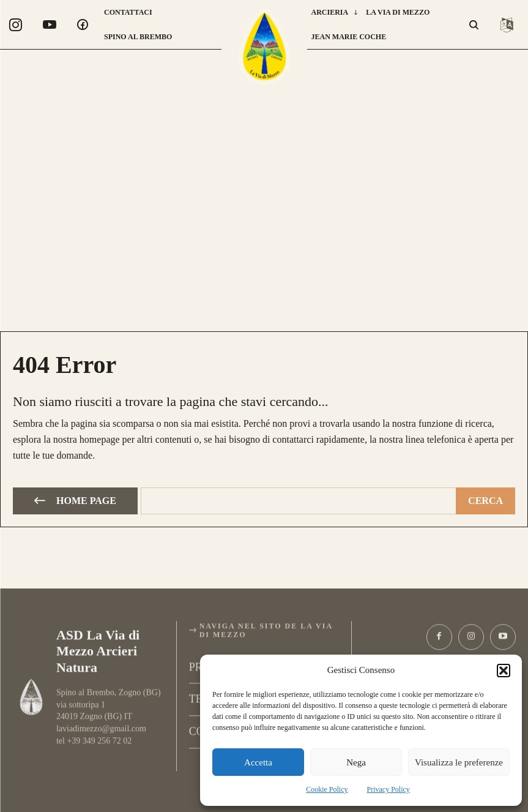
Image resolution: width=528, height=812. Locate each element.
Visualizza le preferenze (459, 762)
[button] (504, 671)
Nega (356, 762)
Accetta (258, 762)
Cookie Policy (327, 789)
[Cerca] (485, 499)
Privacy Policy (389, 789)
